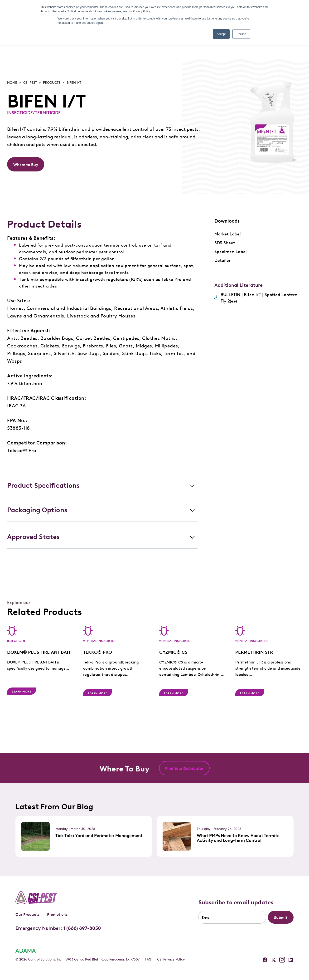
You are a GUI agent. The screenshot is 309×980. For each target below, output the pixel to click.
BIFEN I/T (74, 82)
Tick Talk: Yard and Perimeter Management (99, 835)
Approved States (33, 536)
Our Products (27, 914)
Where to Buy (26, 164)
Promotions (57, 914)
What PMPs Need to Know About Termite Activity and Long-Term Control (238, 838)
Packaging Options (37, 509)
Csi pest (30, 82)
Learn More (22, 691)
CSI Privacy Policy (171, 959)
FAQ (148, 959)
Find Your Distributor (184, 768)
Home (12, 82)
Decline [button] (241, 34)
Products (52, 82)
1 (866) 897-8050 (82, 928)
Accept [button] (221, 34)
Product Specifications (43, 485)
